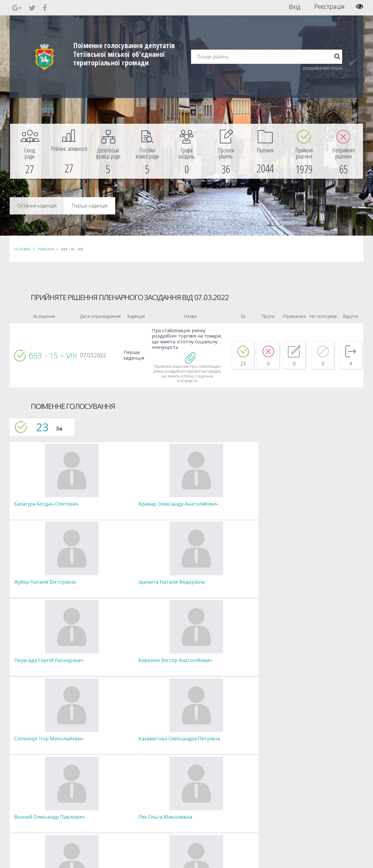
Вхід (295, 7)
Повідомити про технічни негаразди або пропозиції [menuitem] (195, 801)
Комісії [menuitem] (94, 799)
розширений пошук (323, 68)
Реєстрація (329, 7)
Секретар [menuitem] (96, 788)
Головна (22, 249)
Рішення (46, 249)
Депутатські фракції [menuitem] (105, 804)
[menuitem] (30, 151)
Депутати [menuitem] (96, 793)
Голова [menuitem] (94, 782)
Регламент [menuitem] (97, 815)
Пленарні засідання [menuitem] (105, 809)
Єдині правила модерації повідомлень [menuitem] (185, 785)
